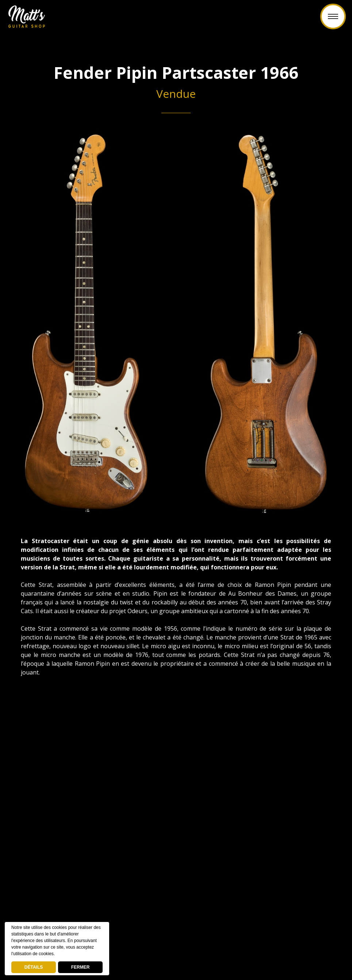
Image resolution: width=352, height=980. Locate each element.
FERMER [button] (81, 967)
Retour (176, 21)
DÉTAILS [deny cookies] (34, 967)
